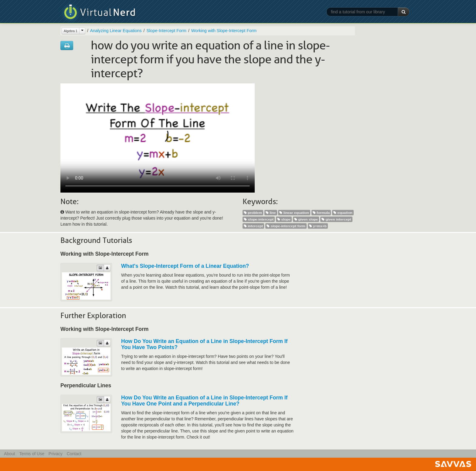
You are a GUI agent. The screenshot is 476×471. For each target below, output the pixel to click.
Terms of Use (32, 454)
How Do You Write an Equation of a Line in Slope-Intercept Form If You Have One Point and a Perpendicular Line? (204, 401)
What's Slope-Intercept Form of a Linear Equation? (185, 266)
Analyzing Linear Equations (116, 31)
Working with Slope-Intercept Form (224, 31)
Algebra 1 (71, 31)
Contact (74, 454)
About (10, 454)
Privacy (56, 454)
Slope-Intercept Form (166, 31)
